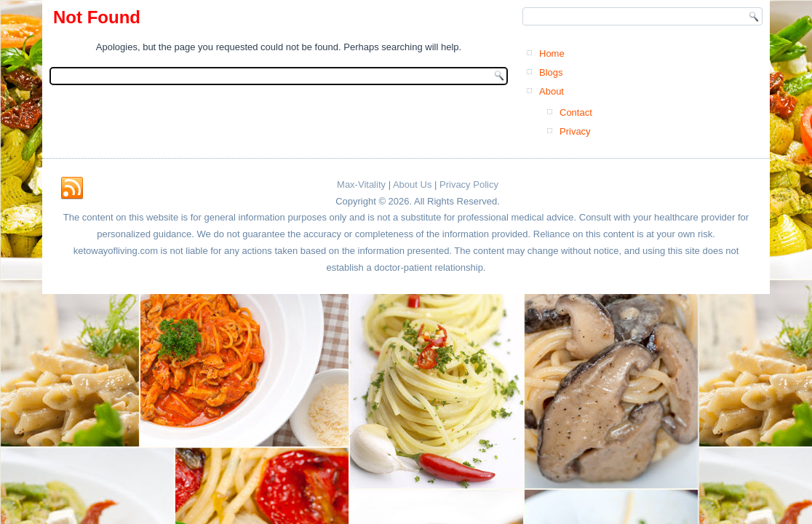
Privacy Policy (469, 184)
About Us (412, 184)
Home (552, 53)
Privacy (575, 131)
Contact (576, 112)
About (552, 91)
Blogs (551, 72)
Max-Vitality (361, 184)
